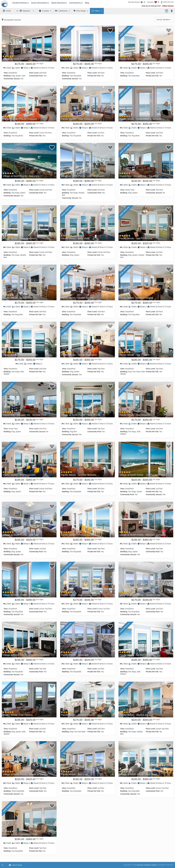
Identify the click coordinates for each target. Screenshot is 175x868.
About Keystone (58, 3)
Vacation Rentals (20, 3)
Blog (87, 3)
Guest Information (39, 3)
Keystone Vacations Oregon (146, 865)
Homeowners (75, 3)
